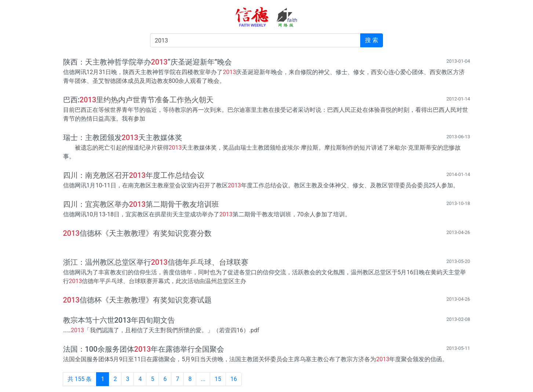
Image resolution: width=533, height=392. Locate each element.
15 (218, 379)
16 (234, 379)
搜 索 (372, 40)
